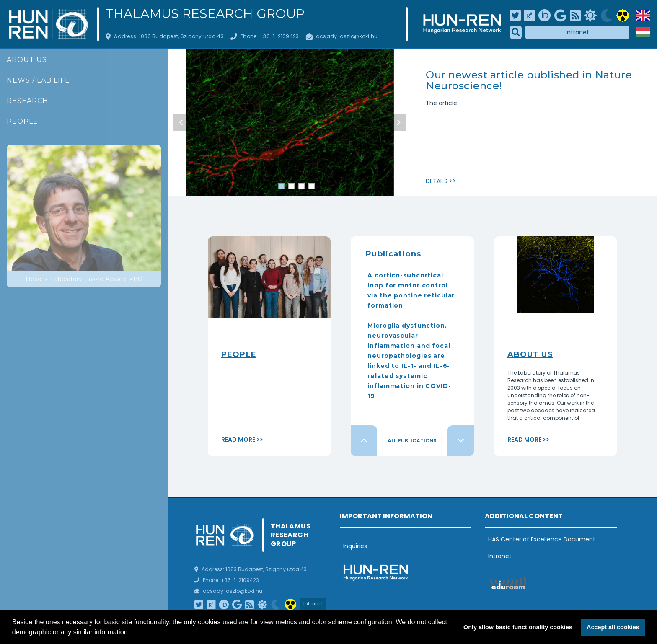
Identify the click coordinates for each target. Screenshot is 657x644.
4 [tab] (312, 187)
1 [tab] (282, 187)
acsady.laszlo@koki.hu (347, 36)
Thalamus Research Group (205, 14)
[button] (132, 633)
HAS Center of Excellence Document (542, 539)
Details (437, 181)
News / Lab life (38, 80)
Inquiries (355, 546)
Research (27, 101)
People (22, 121)
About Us (530, 354)
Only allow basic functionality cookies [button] (518, 627)
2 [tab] (292, 187)
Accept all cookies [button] (613, 627)
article (448, 103)
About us (27, 60)
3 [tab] (302, 187)
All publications (412, 441)
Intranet (577, 32)
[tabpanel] (290, 130)
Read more (238, 440)
